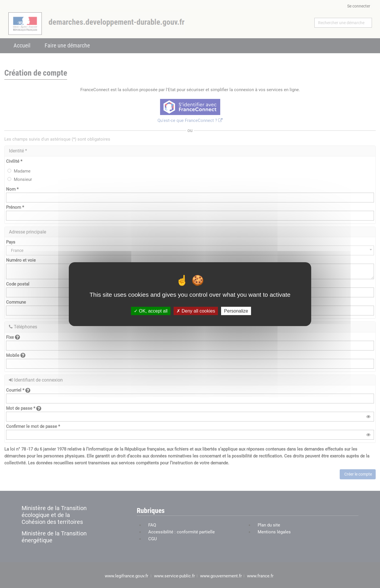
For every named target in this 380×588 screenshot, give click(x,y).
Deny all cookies (196, 311)
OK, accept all (151, 311)
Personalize (236, 311)
